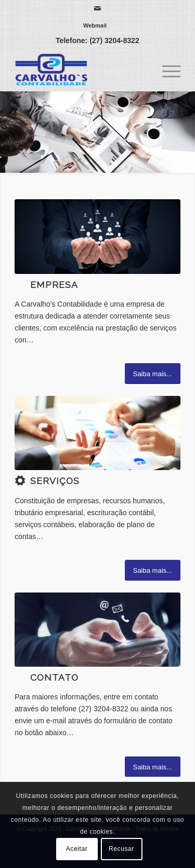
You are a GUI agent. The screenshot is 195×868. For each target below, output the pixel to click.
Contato (54, 678)
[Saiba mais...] (153, 374)
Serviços (55, 481)
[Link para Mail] (97, 8)
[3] (97, 433)
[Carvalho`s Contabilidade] (81, 70)
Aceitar (77, 849)
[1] (97, 236)
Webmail (95, 25)
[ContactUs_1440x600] (97, 630)
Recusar (121, 849)
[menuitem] (95, 25)
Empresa (54, 285)
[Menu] (166, 70)
